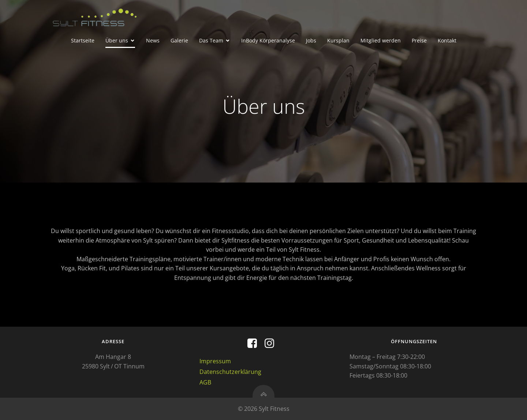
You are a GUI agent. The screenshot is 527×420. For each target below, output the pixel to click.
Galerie (179, 40)
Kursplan (338, 40)
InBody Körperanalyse (268, 40)
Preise (419, 40)
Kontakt (447, 40)
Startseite (83, 40)
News (153, 40)
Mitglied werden (381, 40)
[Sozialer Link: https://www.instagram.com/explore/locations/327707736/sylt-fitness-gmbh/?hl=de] (272, 344)
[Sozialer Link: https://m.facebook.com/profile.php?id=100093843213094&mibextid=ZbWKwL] (255, 344)
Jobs (311, 40)
